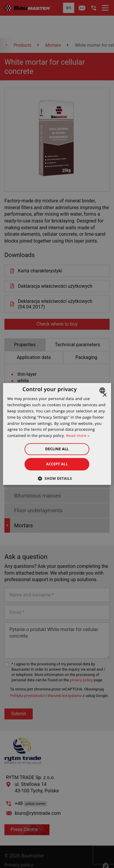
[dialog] (57, 434)
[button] (57, 479)
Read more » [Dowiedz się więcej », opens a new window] (78, 435)
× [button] (104, 395)
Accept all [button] (57, 464)
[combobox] (103, 390)
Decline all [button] (57, 449)
